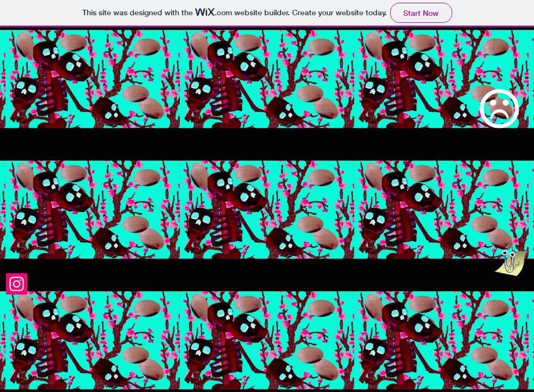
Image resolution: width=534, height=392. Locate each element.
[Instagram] (17, 284)
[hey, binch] (512, 260)
